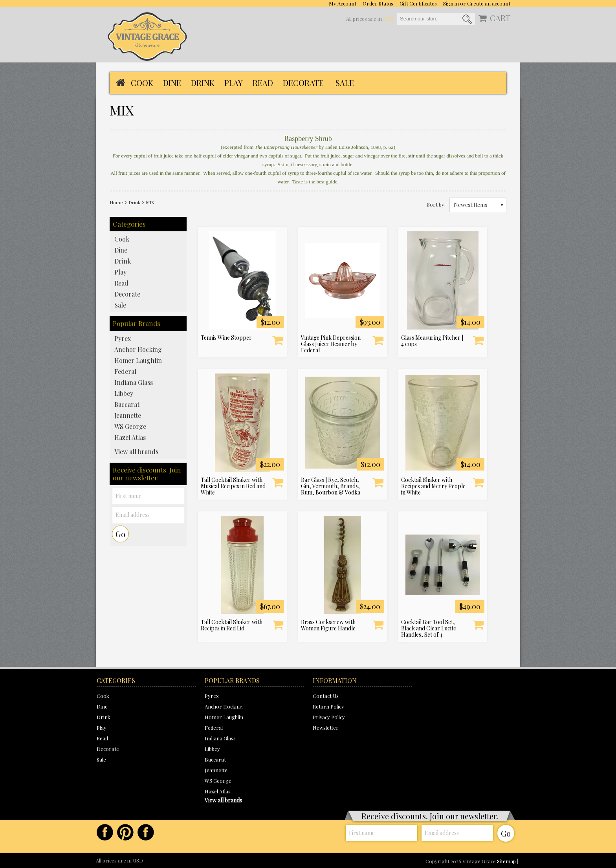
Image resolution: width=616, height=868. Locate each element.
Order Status (378, 3)
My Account (343, 3)
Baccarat (127, 404)
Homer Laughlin (138, 360)
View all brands (136, 451)
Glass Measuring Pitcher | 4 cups (432, 341)
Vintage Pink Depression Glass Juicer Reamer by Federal (331, 344)
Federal (125, 371)
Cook (142, 83)
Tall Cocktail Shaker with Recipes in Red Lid (232, 625)
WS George (130, 426)
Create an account (489, 3)
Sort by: (436, 204)
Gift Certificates (418, 3)
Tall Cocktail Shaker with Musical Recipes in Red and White (233, 486)
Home (116, 202)
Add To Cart (278, 340)
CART (500, 18)
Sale (345, 83)
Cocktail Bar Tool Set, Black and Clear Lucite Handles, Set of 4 (429, 628)
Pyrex (123, 338)
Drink (203, 83)
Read (263, 83)
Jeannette (128, 415)
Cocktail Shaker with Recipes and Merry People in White (433, 486)
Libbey (124, 393)
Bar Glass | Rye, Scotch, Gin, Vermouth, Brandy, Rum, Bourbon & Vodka (331, 486)
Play (234, 83)
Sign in (451, 3)
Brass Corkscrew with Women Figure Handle (328, 625)
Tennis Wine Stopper (226, 338)
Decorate (303, 83)
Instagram (146, 832)
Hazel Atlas (130, 437)
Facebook (105, 832)
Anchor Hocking (138, 349)
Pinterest (125, 832)
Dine (172, 83)
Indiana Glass (134, 382)
